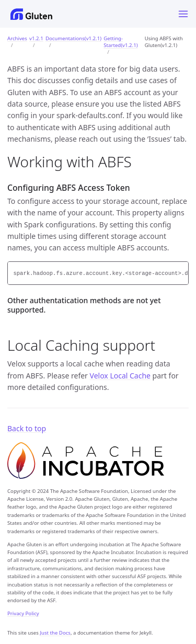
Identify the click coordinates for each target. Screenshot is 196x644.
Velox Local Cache (120, 376)
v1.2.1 (36, 38)
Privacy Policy (23, 613)
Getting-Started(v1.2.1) (120, 42)
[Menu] (183, 14)
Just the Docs (55, 633)
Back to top (27, 428)
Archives (17, 38)
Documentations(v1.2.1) (73, 38)
